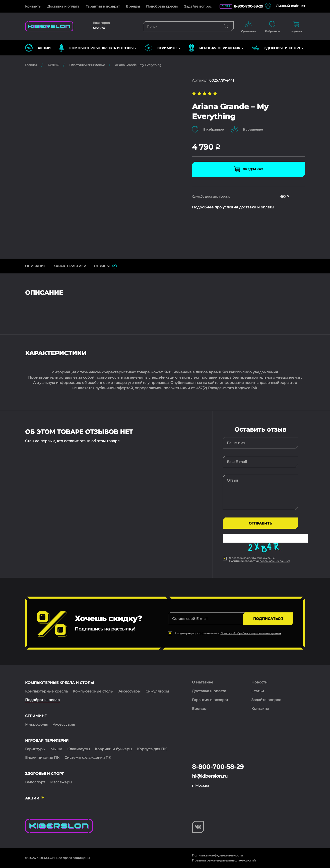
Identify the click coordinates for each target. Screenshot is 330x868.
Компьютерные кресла (46, 691)
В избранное (208, 129)
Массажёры (61, 782)
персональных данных (275, 561)
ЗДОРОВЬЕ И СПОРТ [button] (276, 48)
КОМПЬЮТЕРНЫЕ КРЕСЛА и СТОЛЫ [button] (96, 48)
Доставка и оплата (63, 6)
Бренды (133, 6)
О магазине (203, 682)
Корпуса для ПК (152, 749)
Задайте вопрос (198, 6)
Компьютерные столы (93, 691)
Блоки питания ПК (42, 758)
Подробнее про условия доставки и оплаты (233, 207)
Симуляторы (157, 691)
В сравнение (247, 129)
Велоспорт (35, 782)
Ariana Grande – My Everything (138, 65)
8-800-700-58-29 (249, 6)
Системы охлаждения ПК (88, 758)
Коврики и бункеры (113, 749)
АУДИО (53, 65)
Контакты (33, 6)
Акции (38, 48)
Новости (259, 682)
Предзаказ (248, 169)
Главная (31, 65)
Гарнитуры (35, 749)
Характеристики (70, 266)
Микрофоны (36, 724)
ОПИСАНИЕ (36, 266)
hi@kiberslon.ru (210, 776)
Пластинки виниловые (87, 65)
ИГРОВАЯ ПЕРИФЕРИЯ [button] (215, 48)
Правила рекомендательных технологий (224, 860)
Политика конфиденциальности (217, 855)
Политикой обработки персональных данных (251, 633)
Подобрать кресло (162, 6)
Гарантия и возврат (103, 6)
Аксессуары (129, 691)
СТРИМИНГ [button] (161, 48)
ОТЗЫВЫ (105, 266)
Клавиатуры (79, 749)
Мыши (56, 749)
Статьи (258, 691)
